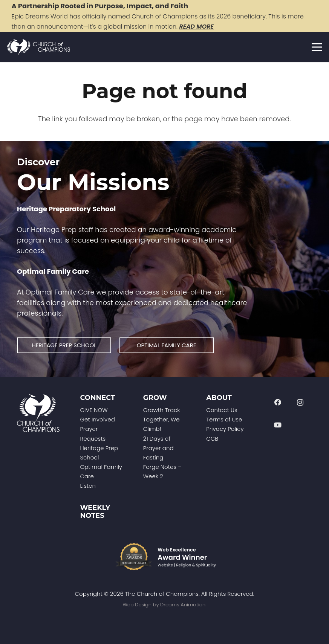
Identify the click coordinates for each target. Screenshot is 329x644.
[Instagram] (300, 402)
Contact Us (222, 410)
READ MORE (196, 27)
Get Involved (97, 419)
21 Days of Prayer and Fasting (158, 448)
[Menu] (317, 47)
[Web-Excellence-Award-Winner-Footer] (164, 557)
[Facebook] (278, 402)
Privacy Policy (225, 429)
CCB (212, 439)
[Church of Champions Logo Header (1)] (38, 47)
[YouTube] (278, 425)
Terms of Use (224, 419)
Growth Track (162, 410)
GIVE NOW (94, 410)
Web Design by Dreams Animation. (164, 605)
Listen (88, 486)
